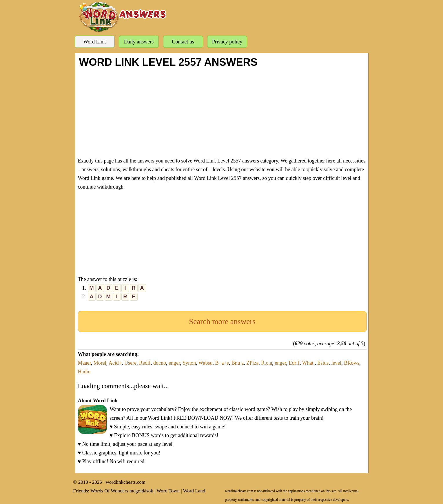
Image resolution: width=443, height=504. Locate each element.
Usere (130, 363)
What (308, 363)
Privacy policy (227, 42)
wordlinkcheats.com (126, 482)
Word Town (168, 491)
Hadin (84, 372)
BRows (352, 363)
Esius (323, 363)
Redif (145, 363)
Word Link (94, 42)
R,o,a (267, 363)
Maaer (84, 363)
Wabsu (206, 363)
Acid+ (115, 363)
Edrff (294, 363)
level (336, 363)
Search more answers (222, 322)
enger (174, 363)
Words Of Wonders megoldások (122, 491)
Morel (100, 363)
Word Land (194, 491)
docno (160, 363)
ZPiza (252, 363)
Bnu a (238, 363)
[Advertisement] (222, 112)
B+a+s (222, 363)
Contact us (183, 42)
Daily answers (139, 42)
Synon (189, 363)
